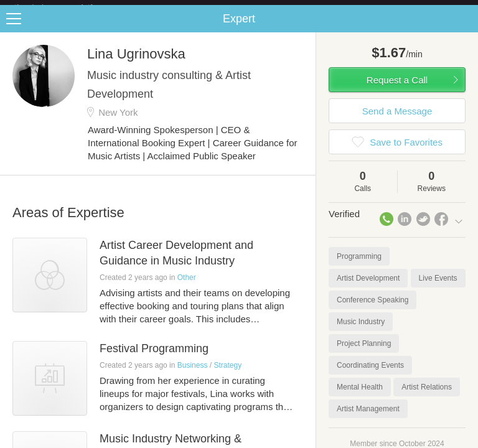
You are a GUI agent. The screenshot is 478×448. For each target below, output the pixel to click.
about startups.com (429, 8)
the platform (67, 7)
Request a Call (397, 90)
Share (466, 29)
